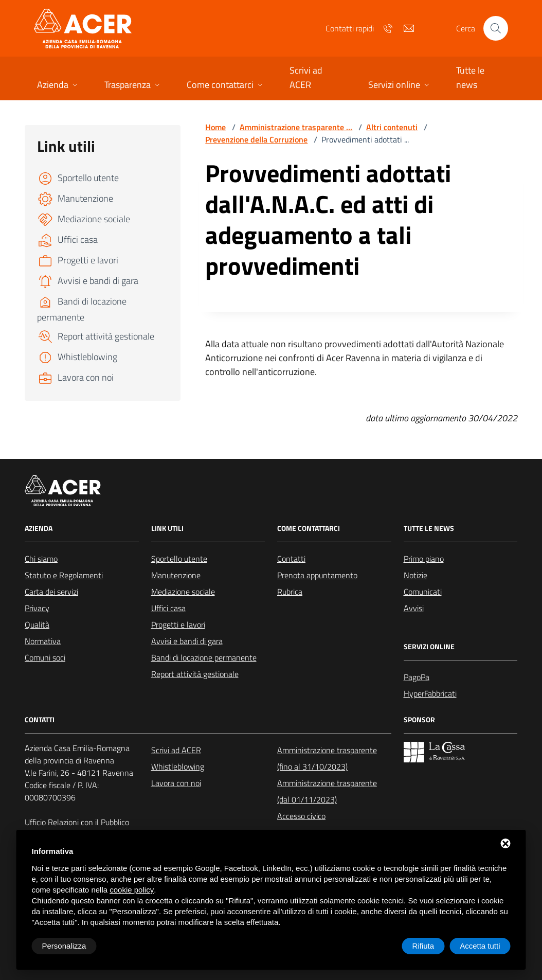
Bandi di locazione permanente (204, 657)
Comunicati (423, 592)
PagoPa (417, 677)
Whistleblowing (178, 767)
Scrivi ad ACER (176, 750)
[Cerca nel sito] (496, 28)
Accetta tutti (480, 946)
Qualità (37, 625)
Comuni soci (45, 657)
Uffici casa (168, 608)
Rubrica (290, 592)
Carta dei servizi (51, 592)
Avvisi (414, 608)
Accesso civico (301, 816)
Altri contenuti (392, 127)
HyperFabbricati (430, 693)
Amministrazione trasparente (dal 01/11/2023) (327, 791)
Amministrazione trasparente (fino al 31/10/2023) (327, 758)
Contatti (291, 559)
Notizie (415, 575)
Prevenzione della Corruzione (256, 139)
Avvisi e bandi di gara (187, 641)
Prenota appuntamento (317, 575)
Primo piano (424, 559)
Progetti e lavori (178, 625)
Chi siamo (41, 559)
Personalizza (64, 946)
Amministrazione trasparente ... (296, 127)
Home (215, 127)
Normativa (43, 641)
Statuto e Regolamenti (64, 575)
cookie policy (132, 890)
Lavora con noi (176, 783)
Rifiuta (423, 946)
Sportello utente (179, 559)
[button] (58, 86)
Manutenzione (176, 575)
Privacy (37, 608)
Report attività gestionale (195, 674)
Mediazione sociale (183, 592)
